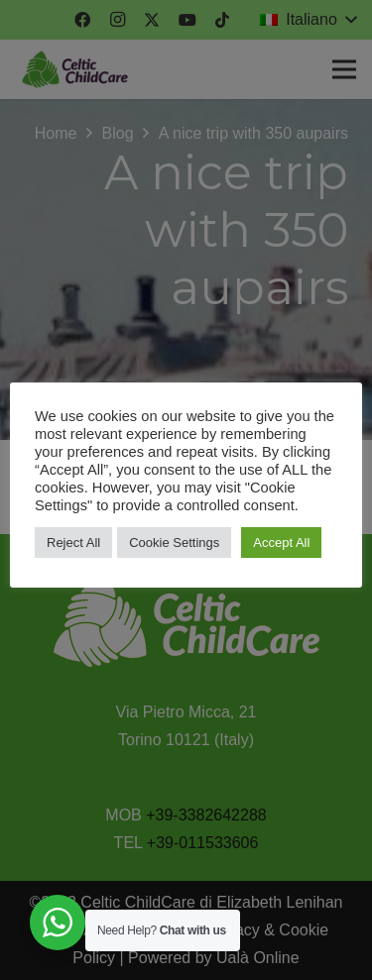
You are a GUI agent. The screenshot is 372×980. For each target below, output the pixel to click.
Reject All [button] (73, 543)
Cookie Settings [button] (174, 543)
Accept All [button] (281, 543)
